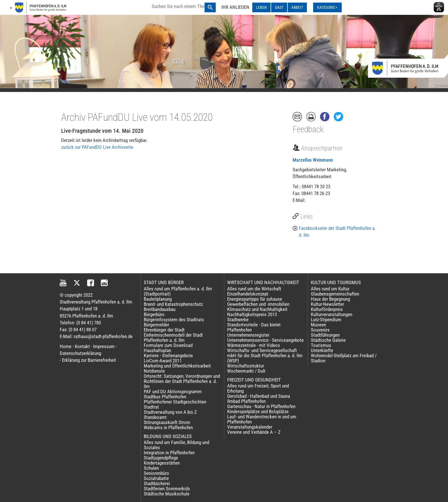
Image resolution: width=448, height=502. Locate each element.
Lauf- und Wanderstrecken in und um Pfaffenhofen (262, 419)
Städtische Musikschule (167, 494)
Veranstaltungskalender (250, 427)
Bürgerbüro (154, 314)
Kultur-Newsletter (327, 304)
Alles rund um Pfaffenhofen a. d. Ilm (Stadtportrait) (178, 291)
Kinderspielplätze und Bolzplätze (258, 411)
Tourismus (321, 345)
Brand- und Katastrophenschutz (173, 304)
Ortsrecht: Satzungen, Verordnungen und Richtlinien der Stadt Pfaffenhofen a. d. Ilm (182, 381)
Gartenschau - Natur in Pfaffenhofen (261, 406)
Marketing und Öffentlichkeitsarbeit (177, 366)
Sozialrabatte (156, 478)
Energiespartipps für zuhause (255, 299)
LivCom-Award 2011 (163, 361)
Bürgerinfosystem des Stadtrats (174, 320)
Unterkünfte (322, 350)
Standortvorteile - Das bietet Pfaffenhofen (254, 327)
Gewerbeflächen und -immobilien (258, 304)
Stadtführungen (325, 335)
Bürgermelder (156, 325)
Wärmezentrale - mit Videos (254, 345)
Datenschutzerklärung (80, 353)
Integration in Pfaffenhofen (169, 453)
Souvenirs (320, 330)
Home (66, 346)
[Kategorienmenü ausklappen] (327, 7)
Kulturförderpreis (327, 309)
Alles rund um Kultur (330, 289)
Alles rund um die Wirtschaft (254, 289)
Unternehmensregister (248, 335)
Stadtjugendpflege (161, 458)
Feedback (308, 129)
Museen (318, 325)
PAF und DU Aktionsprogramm (173, 391)
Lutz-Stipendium (326, 320)
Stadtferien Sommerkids (167, 489)
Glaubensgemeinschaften (335, 294)
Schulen (151, 468)
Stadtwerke (238, 320)
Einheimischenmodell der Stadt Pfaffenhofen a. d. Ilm (173, 338)
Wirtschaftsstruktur (246, 366)
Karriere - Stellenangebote (168, 356)
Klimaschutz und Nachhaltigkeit (257, 309)
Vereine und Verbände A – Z (254, 432)
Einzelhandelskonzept (248, 294)
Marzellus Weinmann (313, 160)
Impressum (104, 346)
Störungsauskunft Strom (167, 422)
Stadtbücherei (157, 483)
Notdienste (154, 371)
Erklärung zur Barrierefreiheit (89, 360)
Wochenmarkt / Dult (246, 371)
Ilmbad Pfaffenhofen (246, 401)
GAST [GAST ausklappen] (279, 7)
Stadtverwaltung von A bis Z (170, 412)
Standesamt (155, 417)
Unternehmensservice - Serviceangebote (265, 340)
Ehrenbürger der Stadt (164, 330)
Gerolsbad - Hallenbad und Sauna (259, 396)
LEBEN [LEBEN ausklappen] (261, 7)
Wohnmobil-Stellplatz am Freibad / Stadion (344, 358)
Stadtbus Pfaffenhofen (165, 397)
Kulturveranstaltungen (332, 314)
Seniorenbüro (156, 473)
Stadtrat (151, 407)
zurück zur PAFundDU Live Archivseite (97, 147)
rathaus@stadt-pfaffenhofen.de (103, 336)
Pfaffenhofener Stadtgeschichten (175, 402)
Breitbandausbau (160, 309)
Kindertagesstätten (162, 463)
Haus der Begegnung (330, 299)
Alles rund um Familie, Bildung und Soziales (176, 445)
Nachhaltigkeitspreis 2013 (252, 314)
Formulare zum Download (168, 345)
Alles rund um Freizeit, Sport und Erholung (258, 388)
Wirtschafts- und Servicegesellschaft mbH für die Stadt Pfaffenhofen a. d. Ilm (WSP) (265, 356)
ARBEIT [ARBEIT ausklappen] (297, 7)
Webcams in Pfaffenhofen (168, 427)
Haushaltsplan (157, 350)
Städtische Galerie (328, 340)
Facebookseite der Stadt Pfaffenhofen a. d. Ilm (337, 232)
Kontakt (82, 346)
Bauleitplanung (158, 299)
